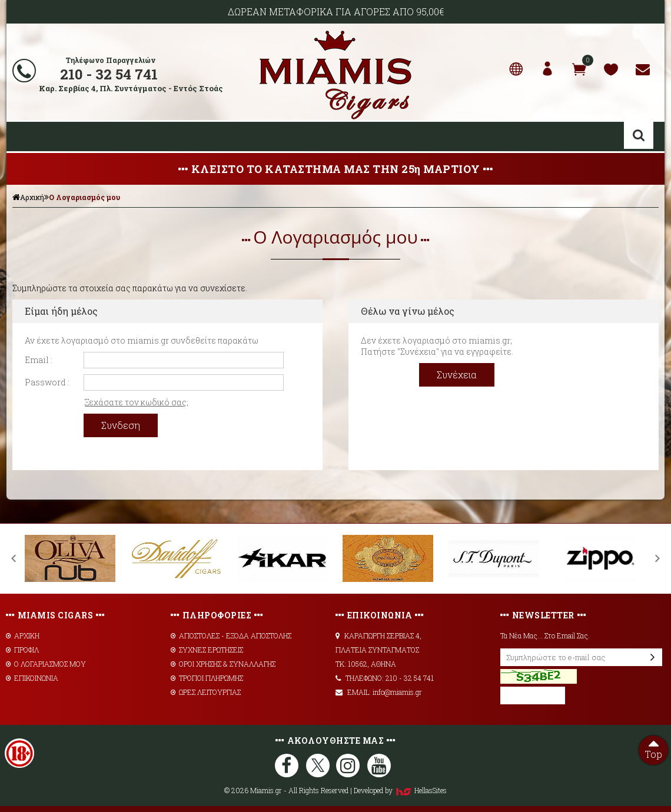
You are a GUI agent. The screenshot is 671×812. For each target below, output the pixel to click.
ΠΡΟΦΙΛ (22, 650)
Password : (47, 382)
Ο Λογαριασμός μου (84, 197)
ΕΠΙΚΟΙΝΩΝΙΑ (32, 678)
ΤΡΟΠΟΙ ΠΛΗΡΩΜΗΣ (207, 678)
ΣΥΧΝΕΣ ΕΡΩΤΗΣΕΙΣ (207, 650)
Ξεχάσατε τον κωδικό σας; (137, 402)
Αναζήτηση (639, 135)
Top (653, 748)
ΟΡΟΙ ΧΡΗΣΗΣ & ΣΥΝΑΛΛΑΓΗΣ (223, 664)
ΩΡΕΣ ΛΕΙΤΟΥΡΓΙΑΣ (206, 692)
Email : (39, 360)
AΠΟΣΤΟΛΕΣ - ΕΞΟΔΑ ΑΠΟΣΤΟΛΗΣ (231, 635)
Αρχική (28, 197)
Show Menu (24, 137)
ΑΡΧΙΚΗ (23, 635)
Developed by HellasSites (400, 790)
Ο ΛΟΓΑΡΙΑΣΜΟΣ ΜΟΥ (46, 664)
